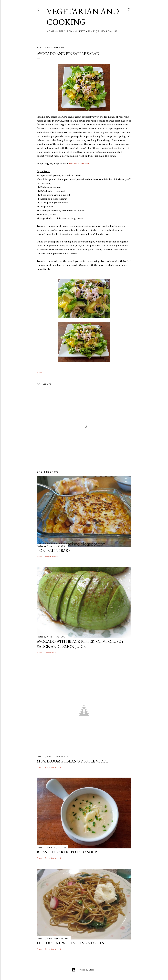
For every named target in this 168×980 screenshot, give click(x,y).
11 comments (51, 652)
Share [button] (39, 372)
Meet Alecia (64, 31)
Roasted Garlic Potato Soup (67, 852)
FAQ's (96, 31)
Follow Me (109, 31)
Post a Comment (53, 767)
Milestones (83, 31)
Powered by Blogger (84, 970)
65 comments (51, 557)
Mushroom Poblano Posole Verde (73, 761)
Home (51, 31)
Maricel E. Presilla (79, 164)
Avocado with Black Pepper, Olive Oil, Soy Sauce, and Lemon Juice (80, 644)
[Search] (129, 9)
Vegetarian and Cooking (83, 17)
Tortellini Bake (54, 550)
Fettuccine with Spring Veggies (70, 943)
